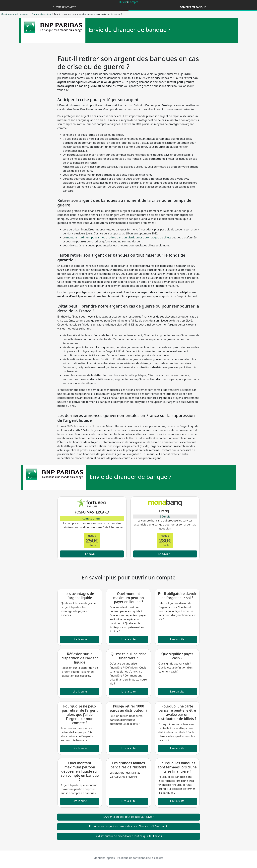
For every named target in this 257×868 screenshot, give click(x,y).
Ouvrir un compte (64, 7)
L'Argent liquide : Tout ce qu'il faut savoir (128, 817)
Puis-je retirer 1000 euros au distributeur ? (128, 708)
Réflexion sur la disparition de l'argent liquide (80, 658)
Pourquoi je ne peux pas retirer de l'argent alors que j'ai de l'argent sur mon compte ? (80, 714)
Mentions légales (104, 858)
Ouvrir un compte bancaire (15, 14)
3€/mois (165, 517)
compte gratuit (92, 519)
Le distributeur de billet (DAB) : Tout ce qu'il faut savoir (129, 836)
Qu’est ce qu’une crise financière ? (128, 656)
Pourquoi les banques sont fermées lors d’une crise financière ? (177, 767)
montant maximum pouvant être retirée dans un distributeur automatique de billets (119, 237)
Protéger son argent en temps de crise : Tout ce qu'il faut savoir (128, 826)
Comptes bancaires (41, 14)
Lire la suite (80, 639)
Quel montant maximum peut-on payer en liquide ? (129, 598)
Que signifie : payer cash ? (177, 656)
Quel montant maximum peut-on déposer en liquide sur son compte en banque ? (80, 771)
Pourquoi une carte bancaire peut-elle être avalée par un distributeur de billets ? (177, 712)
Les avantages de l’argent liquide (80, 596)
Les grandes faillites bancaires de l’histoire (129, 765)
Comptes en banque (193, 7)
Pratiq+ (165, 511)
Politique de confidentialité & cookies (140, 858)
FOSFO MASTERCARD (92, 512)
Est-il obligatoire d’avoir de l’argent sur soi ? (177, 596)
